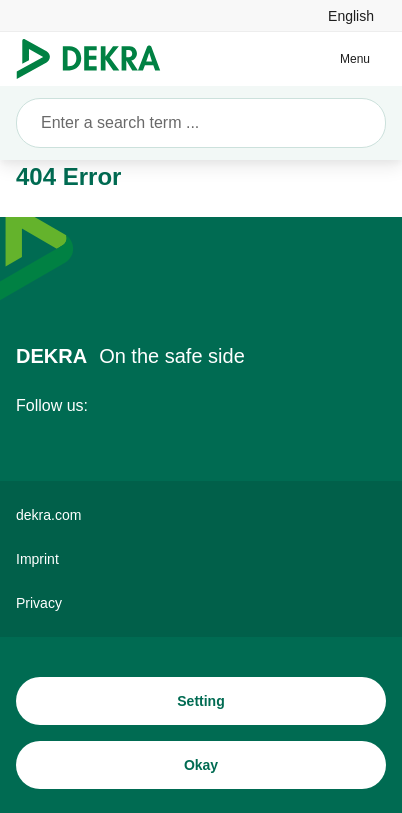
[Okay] (201, 765)
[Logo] (96, 59)
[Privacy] (201, 603)
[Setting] (201, 701)
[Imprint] (201, 559)
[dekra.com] (201, 515)
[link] (351, 15)
